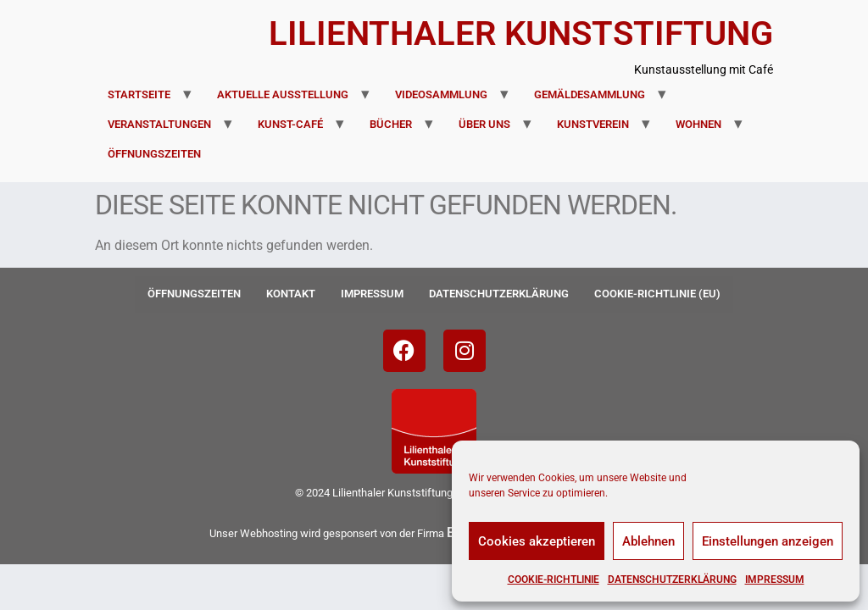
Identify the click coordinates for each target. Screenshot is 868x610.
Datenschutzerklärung (672, 579)
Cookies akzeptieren (537, 541)
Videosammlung (441, 94)
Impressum (775, 579)
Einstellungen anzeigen (768, 541)
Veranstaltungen (159, 124)
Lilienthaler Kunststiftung (521, 33)
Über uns (484, 124)
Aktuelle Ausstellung (283, 94)
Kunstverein (593, 124)
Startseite (139, 94)
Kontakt (291, 294)
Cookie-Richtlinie (554, 579)
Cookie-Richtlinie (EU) (657, 294)
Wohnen (698, 124)
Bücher (391, 124)
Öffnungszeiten (154, 154)
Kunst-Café (290, 124)
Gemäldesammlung (590, 94)
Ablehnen (648, 541)
